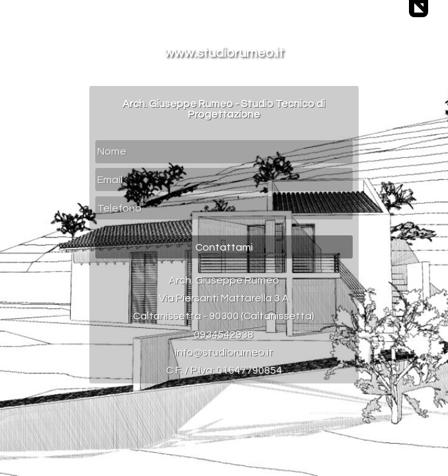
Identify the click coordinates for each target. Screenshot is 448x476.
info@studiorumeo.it (224, 352)
